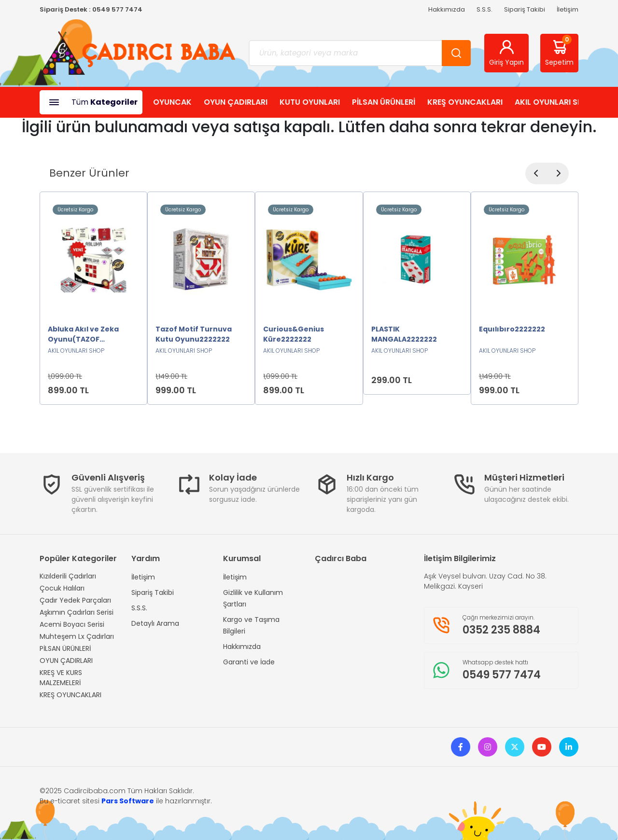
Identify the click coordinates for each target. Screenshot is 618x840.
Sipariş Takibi (525, 9)
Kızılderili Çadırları (68, 576)
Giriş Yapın (506, 53)
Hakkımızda (447, 9)
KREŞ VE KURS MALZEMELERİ (61, 678)
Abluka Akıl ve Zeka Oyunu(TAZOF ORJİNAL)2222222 (83, 334)
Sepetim (559, 51)
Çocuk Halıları (62, 588)
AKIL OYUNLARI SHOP (554, 102)
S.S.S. (485, 9)
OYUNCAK (172, 102)
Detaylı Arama (155, 623)
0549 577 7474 (117, 9)
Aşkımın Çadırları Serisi (77, 612)
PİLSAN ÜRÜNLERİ (384, 102)
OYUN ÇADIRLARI (236, 102)
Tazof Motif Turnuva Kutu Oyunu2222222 (194, 334)
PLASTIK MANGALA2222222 (404, 334)
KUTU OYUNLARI (310, 102)
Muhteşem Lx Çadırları (77, 636)
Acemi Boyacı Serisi (72, 624)
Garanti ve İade (249, 662)
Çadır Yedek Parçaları (75, 600)
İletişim (568, 9)
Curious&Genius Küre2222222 (294, 334)
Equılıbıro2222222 (512, 329)
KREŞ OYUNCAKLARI (465, 102)
